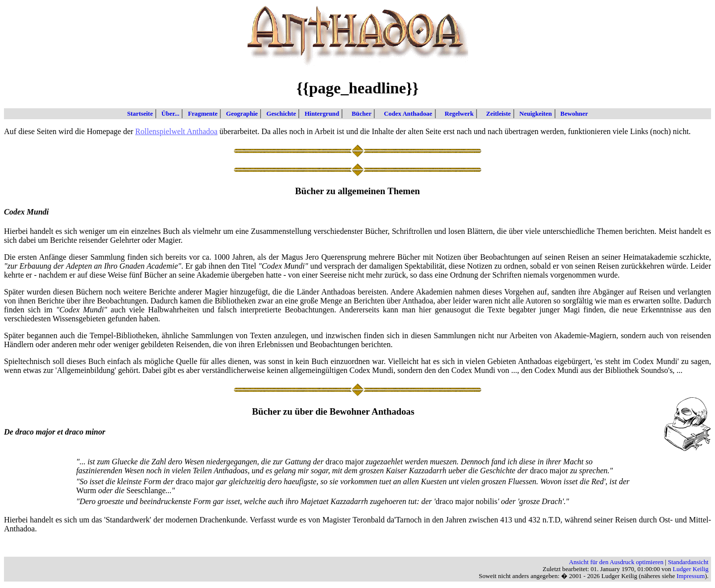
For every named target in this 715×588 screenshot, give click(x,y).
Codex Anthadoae (404, 114)
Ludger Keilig (691, 569)
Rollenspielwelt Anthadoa (176, 131)
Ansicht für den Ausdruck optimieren (616, 562)
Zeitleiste (495, 114)
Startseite (140, 114)
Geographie (240, 114)
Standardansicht (688, 562)
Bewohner (572, 114)
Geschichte (279, 114)
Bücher (357, 114)
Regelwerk (455, 114)
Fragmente (201, 114)
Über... (168, 114)
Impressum (691, 576)
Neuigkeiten (534, 114)
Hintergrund (320, 114)
